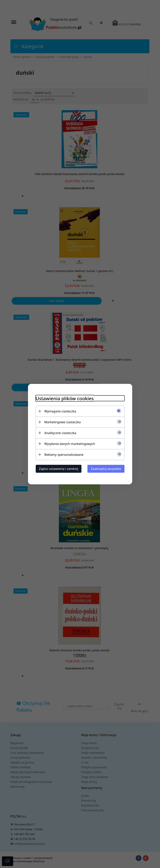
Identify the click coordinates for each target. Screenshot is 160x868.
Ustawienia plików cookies (65, 398)
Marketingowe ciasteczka (63, 422)
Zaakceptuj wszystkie (106, 469)
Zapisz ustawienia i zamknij (59, 469)
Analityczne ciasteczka (60, 433)
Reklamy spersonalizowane (64, 454)
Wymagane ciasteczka (60, 411)
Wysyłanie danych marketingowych (70, 444)
